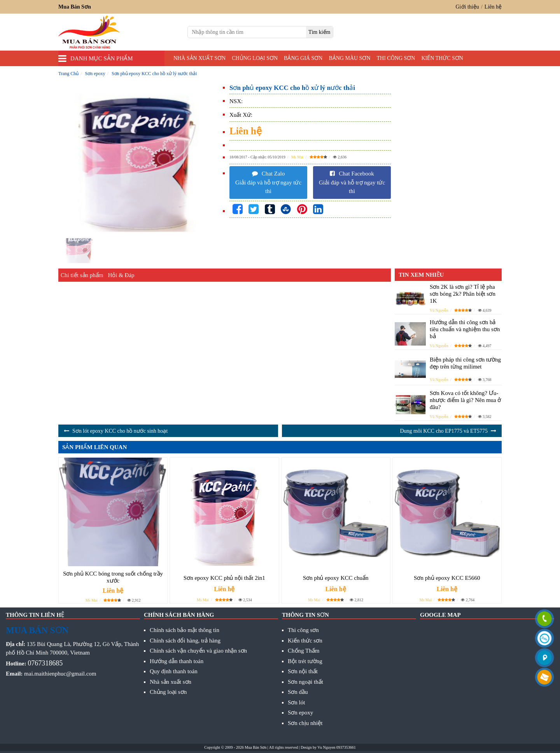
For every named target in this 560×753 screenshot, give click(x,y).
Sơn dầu (298, 692)
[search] (319, 32)
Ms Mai (297, 157)
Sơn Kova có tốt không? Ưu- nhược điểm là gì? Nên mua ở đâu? (465, 400)
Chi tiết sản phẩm (82, 275)
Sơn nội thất (303, 671)
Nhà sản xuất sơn (199, 58)
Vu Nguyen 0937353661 (336, 747)
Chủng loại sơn (255, 58)
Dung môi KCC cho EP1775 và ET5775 (444, 431)
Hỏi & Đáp (121, 275)
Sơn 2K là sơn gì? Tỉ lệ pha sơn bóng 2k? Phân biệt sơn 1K (463, 294)
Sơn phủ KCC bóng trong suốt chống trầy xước (113, 577)
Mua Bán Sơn (255, 747)
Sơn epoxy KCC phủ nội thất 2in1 (224, 578)
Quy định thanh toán (174, 671)
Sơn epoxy (300, 713)
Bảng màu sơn (349, 58)
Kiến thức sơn (442, 58)
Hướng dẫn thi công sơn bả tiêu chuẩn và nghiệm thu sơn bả (465, 329)
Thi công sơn (396, 58)
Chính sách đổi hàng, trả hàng (185, 641)
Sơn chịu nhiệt (305, 723)
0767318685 (45, 663)
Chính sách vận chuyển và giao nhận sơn (198, 651)
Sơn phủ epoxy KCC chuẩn (336, 578)
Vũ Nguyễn (439, 310)
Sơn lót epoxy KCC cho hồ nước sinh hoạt (120, 431)
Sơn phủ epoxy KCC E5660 (447, 578)
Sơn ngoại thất (305, 682)
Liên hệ (493, 7)
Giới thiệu (467, 7)
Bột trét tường (305, 661)
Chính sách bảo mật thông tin (185, 630)
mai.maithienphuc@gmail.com (60, 674)
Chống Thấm (304, 651)
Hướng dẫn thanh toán (177, 661)
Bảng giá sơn (303, 58)
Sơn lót (296, 702)
